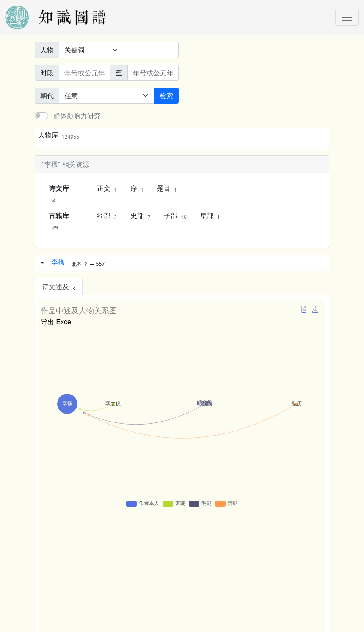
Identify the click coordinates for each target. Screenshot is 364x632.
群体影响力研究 (77, 116)
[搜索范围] (91, 50)
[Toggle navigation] (347, 17)
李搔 (58, 262)
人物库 (59, 135)
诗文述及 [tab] (59, 287)
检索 (166, 96)
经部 (107, 216)
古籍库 (59, 221)
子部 (175, 216)
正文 (107, 189)
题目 (167, 189)
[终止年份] (153, 73)
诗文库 (59, 194)
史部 (140, 216)
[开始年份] (85, 73)
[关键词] (151, 50)
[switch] (41, 116)
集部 (210, 216)
